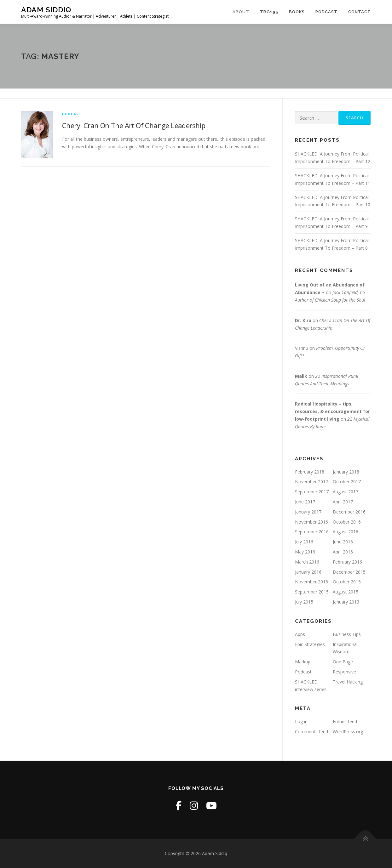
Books (297, 12)
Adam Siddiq (46, 10)
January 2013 (346, 602)
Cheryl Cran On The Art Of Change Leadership (134, 125)
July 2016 (304, 542)
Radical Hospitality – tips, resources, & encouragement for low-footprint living (332, 411)
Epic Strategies (310, 644)
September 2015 (312, 592)
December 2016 (349, 512)
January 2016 (308, 572)
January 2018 (346, 472)
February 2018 (310, 472)
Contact (360, 12)
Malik (301, 376)
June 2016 (343, 542)
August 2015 (346, 592)
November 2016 (311, 522)
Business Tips (347, 634)
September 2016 (312, 532)
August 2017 (346, 492)
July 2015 (304, 602)
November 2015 (311, 582)
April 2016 (343, 552)
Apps (300, 634)
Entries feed (345, 721)
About (241, 12)
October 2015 (347, 582)
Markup (303, 662)
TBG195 (269, 12)
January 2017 (308, 512)
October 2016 (347, 522)
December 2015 (349, 572)
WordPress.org (348, 732)
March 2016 (307, 562)
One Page (343, 662)
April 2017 (343, 502)
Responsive (344, 672)
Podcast (326, 12)
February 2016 (347, 562)
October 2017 (347, 482)
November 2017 (311, 482)
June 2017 (305, 502)
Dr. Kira (303, 320)
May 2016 (305, 552)
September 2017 (312, 492)
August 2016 (346, 532)
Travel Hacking (348, 682)
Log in (301, 721)
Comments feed (311, 732)
